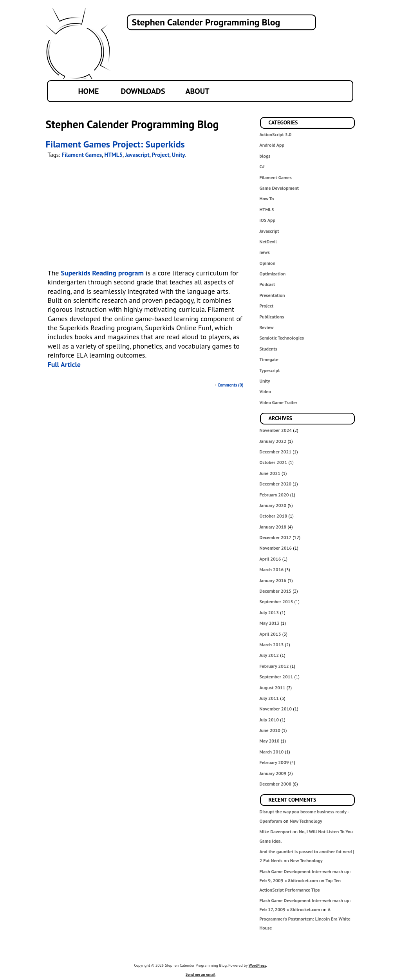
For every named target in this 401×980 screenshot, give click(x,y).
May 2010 (270, 741)
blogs (265, 156)
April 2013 (270, 634)
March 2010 (272, 752)
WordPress (257, 965)
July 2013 (269, 612)
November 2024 (276, 430)
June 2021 (270, 473)
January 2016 (273, 580)
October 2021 (274, 462)
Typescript (270, 370)
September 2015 (276, 601)
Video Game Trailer (279, 402)
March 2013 (272, 645)
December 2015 (276, 591)
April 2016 (270, 559)
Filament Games (276, 177)
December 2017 (276, 537)
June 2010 (270, 730)
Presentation (272, 295)
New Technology (306, 821)
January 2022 (273, 441)
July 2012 (269, 655)
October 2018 (274, 516)
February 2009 (274, 762)
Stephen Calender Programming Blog (206, 22)
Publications (272, 317)
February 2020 (274, 495)
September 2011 (276, 677)
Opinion (268, 263)
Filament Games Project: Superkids (115, 144)
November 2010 (276, 709)
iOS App (267, 220)
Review (267, 327)
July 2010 (269, 720)
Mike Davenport (275, 832)
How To (267, 199)
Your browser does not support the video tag (141, 216)
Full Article (64, 364)
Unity (265, 381)
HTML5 (267, 209)
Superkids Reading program (102, 273)
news (265, 252)
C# (262, 166)
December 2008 (276, 784)
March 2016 (272, 569)
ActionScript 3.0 (276, 134)
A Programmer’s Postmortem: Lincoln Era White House (305, 919)
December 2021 (276, 452)
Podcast (267, 284)
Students (268, 349)
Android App (272, 145)
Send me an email (200, 974)
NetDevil (268, 242)
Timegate (269, 359)
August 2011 (273, 688)
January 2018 (273, 527)
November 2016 (276, 548)
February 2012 (274, 666)
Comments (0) (231, 385)
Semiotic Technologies (282, 338)
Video (265, 391)
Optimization (273, 274)
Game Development (279, 188)
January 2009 (273, 773)
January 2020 (273, 505)
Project (267, 306)
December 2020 (276, 484)
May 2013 (270, 623)
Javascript (269, 231)
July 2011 (269, 698)
